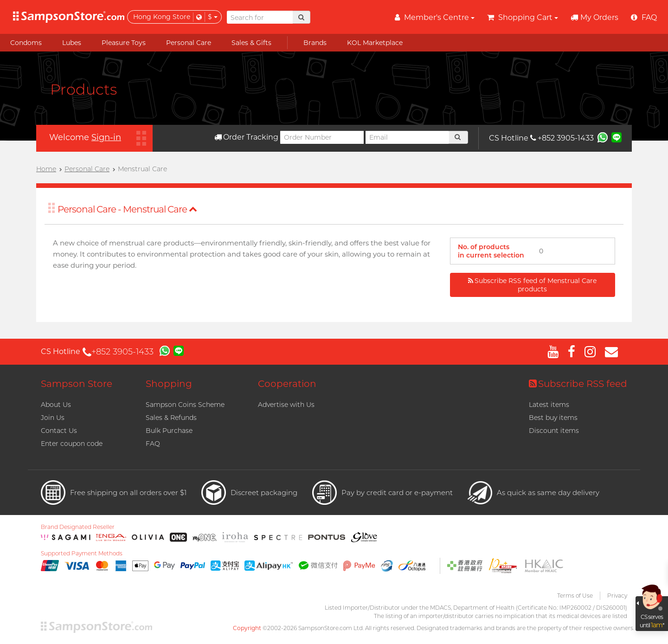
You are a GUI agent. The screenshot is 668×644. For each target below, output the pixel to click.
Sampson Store (77, 384)
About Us (56, 405)
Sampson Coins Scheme (185, 405)
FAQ (153, 444)
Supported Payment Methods (82, 554)
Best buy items (553, 418)
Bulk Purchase (169, 431)
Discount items (554, 431)
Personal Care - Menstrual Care (127, 209)
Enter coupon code (72, 444)
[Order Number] (322, 137)
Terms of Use (575, 596)
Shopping (169, 384)
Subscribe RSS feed (578, 384)
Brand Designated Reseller (78, 527)
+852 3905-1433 (562, 138)
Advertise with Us (286, 405)
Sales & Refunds (171, 418)
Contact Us (59, 431)
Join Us (53, 418)
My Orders (594, 17)
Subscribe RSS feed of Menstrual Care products (532, 285)
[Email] (407, 137)
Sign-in (106, 137)
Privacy (617, 596)
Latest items (549, 405)
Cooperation (287, 384)
